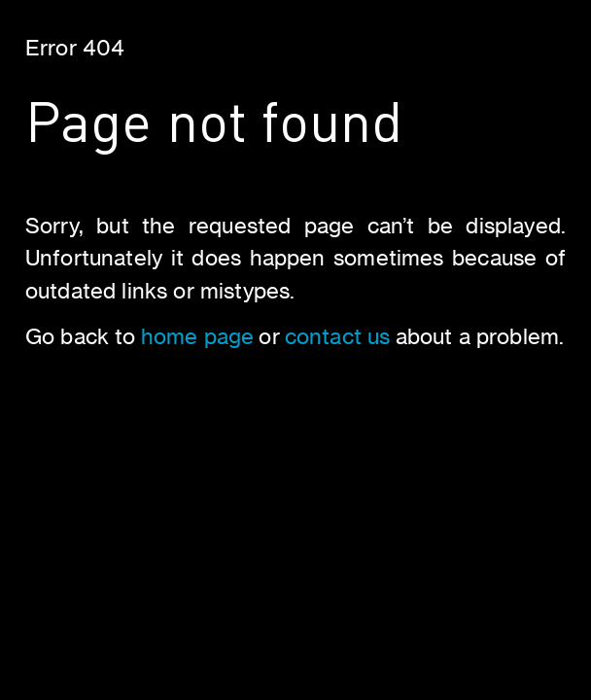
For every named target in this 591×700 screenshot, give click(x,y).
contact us (338, 336)
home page (197, 336)
